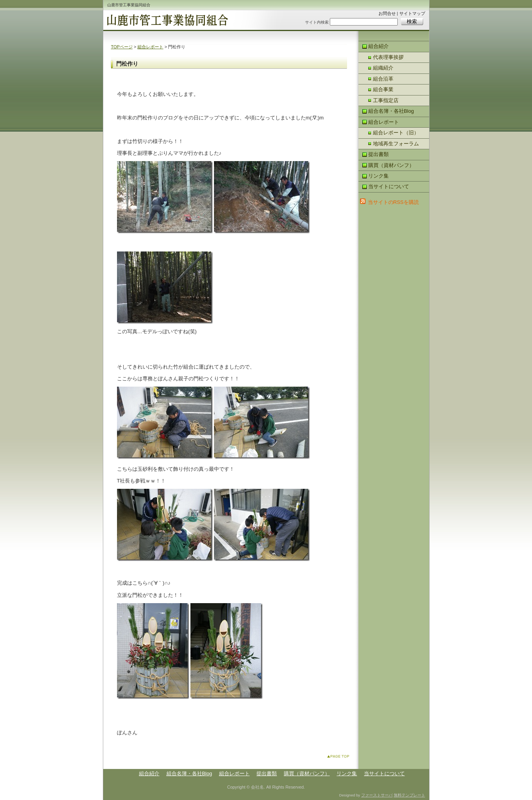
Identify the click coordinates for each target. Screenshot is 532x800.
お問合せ (387, 13)
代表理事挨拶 (388, 57)
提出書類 (378, 154)
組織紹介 (383, 68)
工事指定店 (386, 100)
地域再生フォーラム (396, 144)
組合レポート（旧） (396, 133)
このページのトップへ (340, 758)
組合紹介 (378, 46)
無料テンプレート (410, 795)
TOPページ (122, 47)
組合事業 (383, 89)
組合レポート (150, 47)
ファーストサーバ (377, 795)
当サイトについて (389, 186)
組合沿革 (383, 79)
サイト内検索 (317, 22)
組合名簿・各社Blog (391, 111)
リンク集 (378, 176)
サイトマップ (412, 13)
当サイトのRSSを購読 (393, 202)
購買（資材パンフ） (391, 165)
